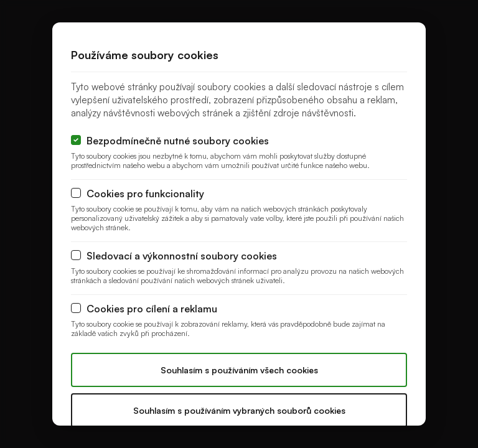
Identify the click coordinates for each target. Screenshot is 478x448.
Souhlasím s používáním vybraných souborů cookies (239, 410)
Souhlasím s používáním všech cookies (239, 370)
